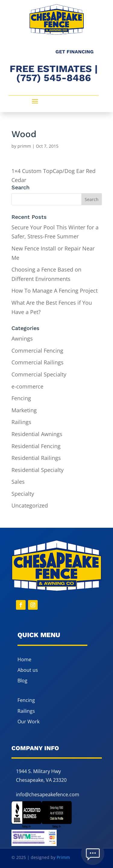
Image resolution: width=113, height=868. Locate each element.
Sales (18, 482)
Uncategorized (30, 505)
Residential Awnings (37, 434)
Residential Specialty (38, 470)
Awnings (22, 338)
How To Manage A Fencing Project (55, 291)
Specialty (23, 494)
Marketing (24, 410)
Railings (21, 422)
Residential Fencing (36, 446)
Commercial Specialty (39, 374)
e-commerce (27, 386)
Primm (63, 857)
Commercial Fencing (37, 351)
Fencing (21, 398)
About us (28, 670)
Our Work (28, 722)
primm (24, 146)
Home (24, 659)
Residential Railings (36, 458)
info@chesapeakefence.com (48, 794)
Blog (22, 681)
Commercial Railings (38, 362)
